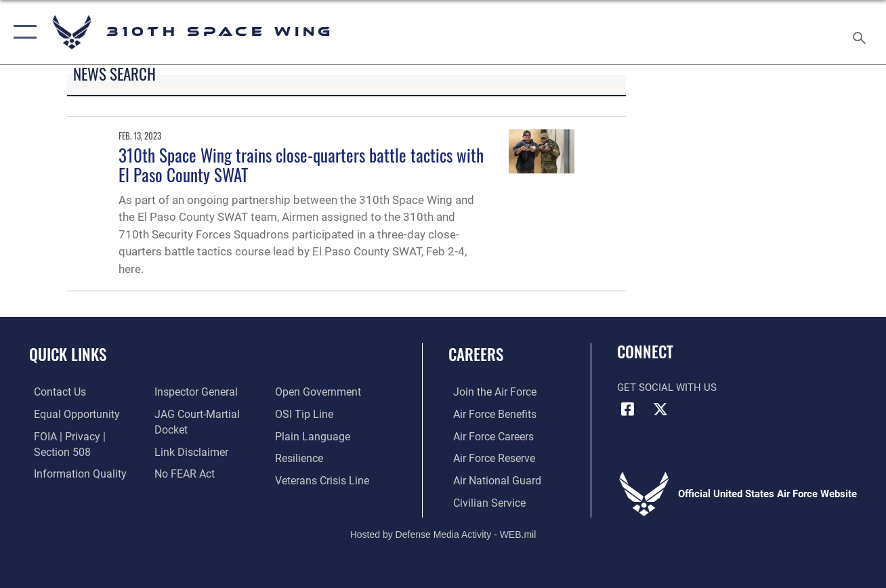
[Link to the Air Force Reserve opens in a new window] (488, 457)
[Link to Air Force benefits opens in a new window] (489, 414)
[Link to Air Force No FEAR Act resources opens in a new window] (183, 473)
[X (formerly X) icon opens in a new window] (660, 409)
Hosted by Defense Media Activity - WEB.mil (443, 532)
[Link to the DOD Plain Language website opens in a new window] (311, 436)
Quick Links (68, 354)
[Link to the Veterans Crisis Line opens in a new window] (322, 480)
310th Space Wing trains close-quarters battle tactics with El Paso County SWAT (301, 165)
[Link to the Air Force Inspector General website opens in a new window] (193, 392)
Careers (476, 354)
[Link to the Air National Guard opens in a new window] (490, 480)
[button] (22, 32)
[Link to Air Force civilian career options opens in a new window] (483, 501)
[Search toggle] (862, 32)
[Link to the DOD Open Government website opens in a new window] (317, 392)
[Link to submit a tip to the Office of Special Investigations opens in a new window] (303, 414)
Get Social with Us (667, 387)
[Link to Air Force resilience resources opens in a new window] (300, 457)
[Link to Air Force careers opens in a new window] (488, 436)
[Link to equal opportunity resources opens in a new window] (69, 414)
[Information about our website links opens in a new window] (188, 451)
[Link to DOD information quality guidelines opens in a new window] (72, 473)
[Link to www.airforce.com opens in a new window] (489, 392)
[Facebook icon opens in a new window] (627, 409)
